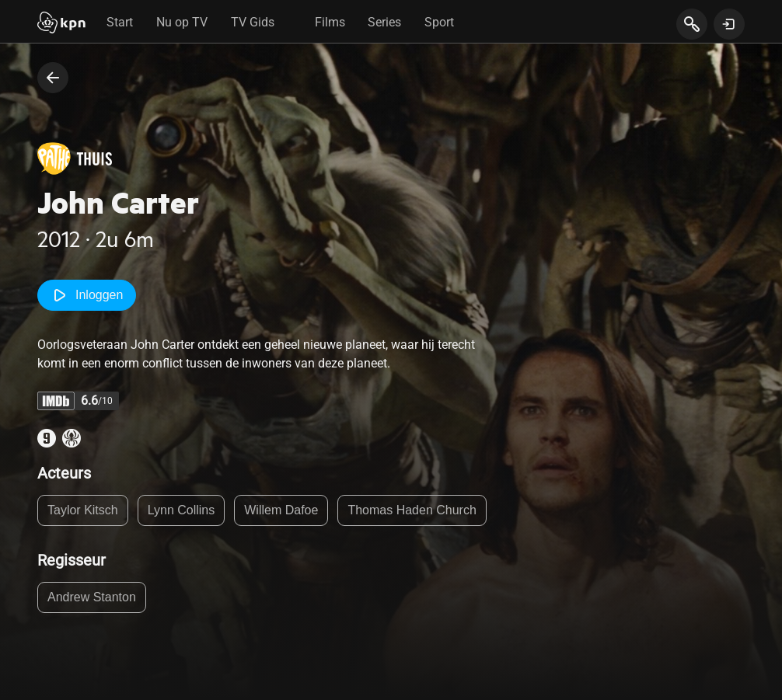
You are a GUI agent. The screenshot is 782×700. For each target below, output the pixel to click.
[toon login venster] (729, 24)
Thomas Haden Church (412, 510)
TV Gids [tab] (253, 22)
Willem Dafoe (281, 510)
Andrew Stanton (92, 597)
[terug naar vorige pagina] (53, 78)
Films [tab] (330, 22)
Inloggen (87, 295)
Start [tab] (120, 22)
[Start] (61, 24)
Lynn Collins (182, 510)
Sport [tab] (439, 22)
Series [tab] (384, 22)
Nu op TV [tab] (182, 22)
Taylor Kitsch (83, 510)
